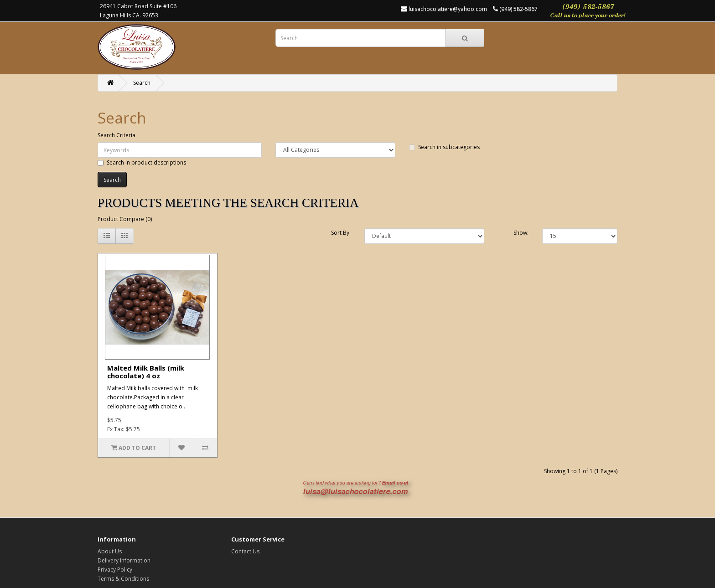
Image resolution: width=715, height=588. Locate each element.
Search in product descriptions (142, 162)
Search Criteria (117, 135)
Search (142, 83)
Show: (521, 233)
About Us (110, 551)
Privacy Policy (115, 570)
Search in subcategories (444, 147)
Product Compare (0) (125, 219)
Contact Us (245, 551)
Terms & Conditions (123, 579)
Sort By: (341, 233)
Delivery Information (124, 560)
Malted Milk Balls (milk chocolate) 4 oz (146, 372)
